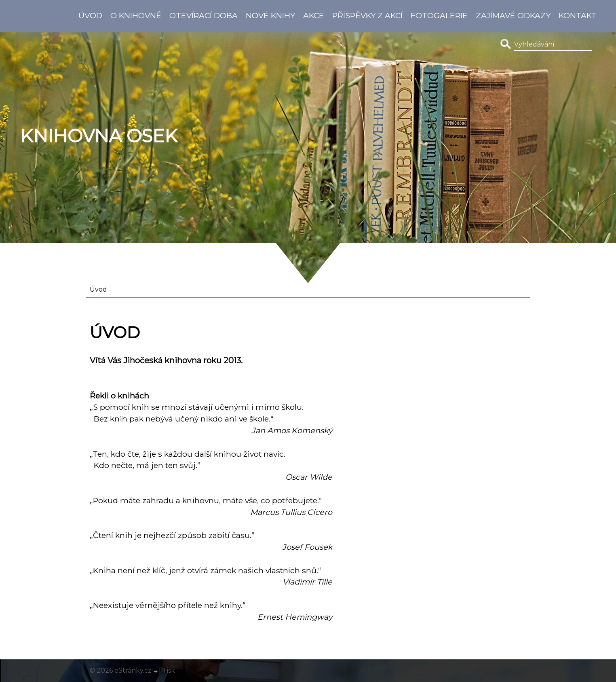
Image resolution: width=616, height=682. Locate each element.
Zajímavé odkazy (513, 15)
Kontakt (578, 15)
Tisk (169, 670)
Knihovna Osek (99, 136)
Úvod (90, 15)
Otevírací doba (204, 15)
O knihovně (136, 15)
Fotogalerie (439, 15)
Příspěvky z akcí (367, 15)
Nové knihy (270, 15)
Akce (314, 15)
